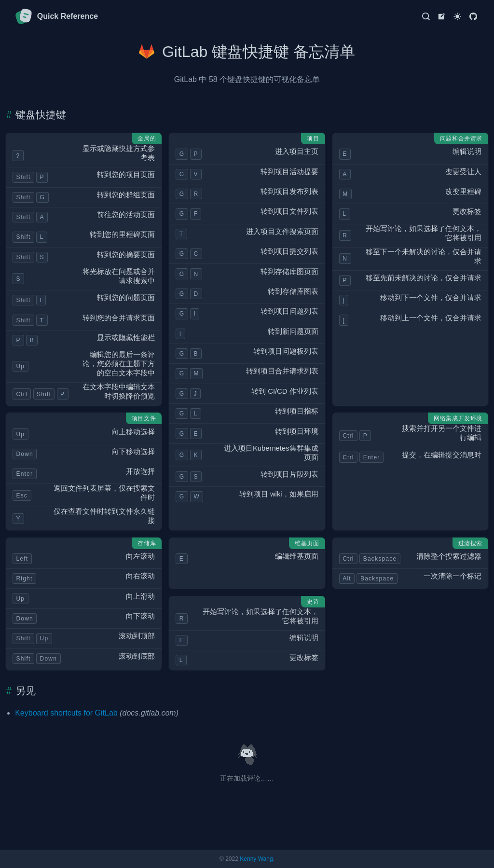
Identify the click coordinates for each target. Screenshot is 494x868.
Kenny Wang (256, 859)
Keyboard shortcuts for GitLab (66, 713)
